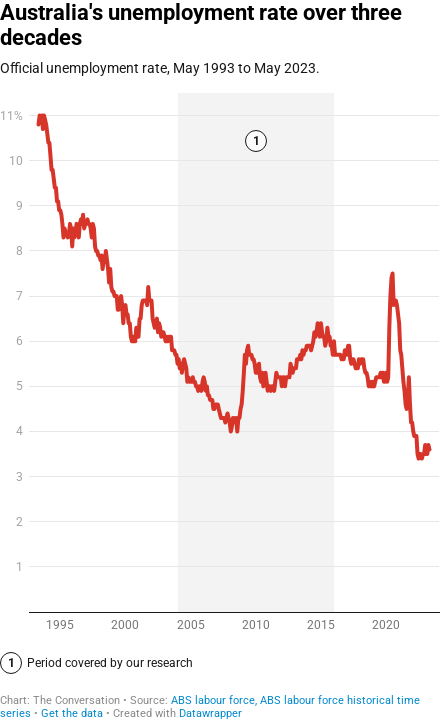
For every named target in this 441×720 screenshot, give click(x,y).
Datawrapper (210, 713)
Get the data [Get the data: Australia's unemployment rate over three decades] (72, 713)
